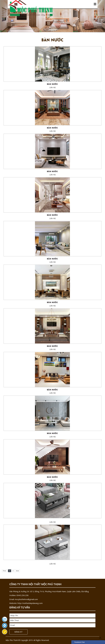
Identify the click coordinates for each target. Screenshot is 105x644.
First (4, 571)
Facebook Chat (79, 642)
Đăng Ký (18, 632)
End (18, 571)
